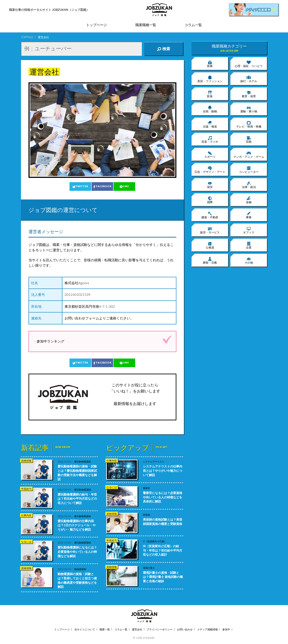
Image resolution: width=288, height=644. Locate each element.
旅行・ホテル (249, 79)
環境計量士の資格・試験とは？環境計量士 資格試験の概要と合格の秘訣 (163, 577)
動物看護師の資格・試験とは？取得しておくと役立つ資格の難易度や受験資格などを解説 (77, 580)
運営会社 (137, 629)
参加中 (226, 629)
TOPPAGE (27, 37)
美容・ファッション (210, 79)
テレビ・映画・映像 (249, 124)
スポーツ (210, 155)
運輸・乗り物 (249, 109)
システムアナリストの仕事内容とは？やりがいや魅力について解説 (163, 470)
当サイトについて (85, 629)
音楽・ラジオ (210, 139)
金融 (249, 200)
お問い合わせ (185, 629)
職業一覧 (105, 629)
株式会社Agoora (77, 283)
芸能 (249, 139)
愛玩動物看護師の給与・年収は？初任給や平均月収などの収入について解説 (77, 499)
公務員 (210, 245)
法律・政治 (249, 185)
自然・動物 (210, 109)
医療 (210, 64)
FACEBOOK (102, 187)
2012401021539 (78, 294)
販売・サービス (210, 230)
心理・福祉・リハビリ (249, 64)
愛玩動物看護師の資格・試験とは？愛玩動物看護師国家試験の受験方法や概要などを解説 (77, 473)
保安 (210, 185)
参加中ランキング (51, 341)
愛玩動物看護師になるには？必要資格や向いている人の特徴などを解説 (77, 552)
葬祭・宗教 (210, 260)
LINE (124, 187)
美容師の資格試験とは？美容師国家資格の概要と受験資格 (163, 522)
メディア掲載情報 (207, 629)
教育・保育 (249, 94)
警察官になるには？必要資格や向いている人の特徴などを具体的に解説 (163, 497)
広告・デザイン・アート (210, 170)
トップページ (97, 25)
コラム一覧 (193, 25)
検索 (164, 49)
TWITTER (80, 187)
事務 (249, 215)
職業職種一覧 (146, 25)
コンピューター (249, 170)
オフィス (249, 230)
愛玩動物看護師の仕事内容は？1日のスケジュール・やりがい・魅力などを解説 (77, 525)
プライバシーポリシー (160, 629)
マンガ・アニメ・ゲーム (249, 155)
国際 (210, 200)
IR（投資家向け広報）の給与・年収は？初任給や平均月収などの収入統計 (163, 550)
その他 (249, 260)
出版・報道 (210, 124)
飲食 (210, 94)
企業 (249, 245)
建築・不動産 (210, 215)
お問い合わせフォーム (82, 318)
